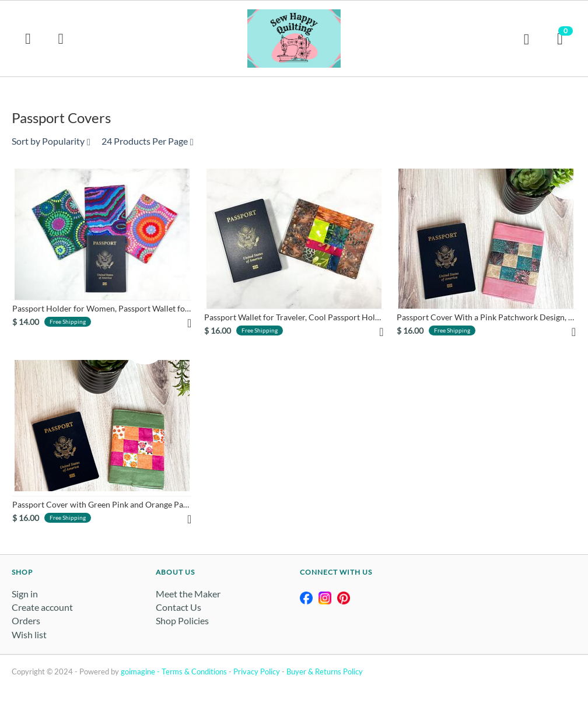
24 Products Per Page (148, 141)
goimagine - (141, 671)
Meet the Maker (188, 594)
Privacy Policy (257, 671)
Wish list (29, 634)
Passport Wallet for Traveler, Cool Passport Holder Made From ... (294, 317)
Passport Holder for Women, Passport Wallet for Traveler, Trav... (102, 308)
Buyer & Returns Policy (325, 671)
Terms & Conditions (194, 671)
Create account (42, 607)
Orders (26, 620)
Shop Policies (182, 620)
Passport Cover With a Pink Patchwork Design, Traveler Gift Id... (486, 317)
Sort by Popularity (51, 141)
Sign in (25, 594)
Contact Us (178, 607)
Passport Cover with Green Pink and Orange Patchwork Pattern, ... (102, 504)
